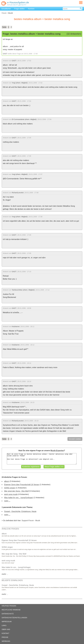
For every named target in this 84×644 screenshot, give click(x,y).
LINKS (4, 625)
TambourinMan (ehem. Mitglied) (23, 290)
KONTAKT (5, 633)
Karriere (31, 9)
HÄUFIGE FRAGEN (9, 606)
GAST (5, 54)
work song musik (11, 494)
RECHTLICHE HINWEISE (11, 610)
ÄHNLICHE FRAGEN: (10, 529)
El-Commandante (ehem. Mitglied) (24, 119)
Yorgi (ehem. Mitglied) (20, 83)
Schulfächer (6, 9)
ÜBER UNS (6, 629)
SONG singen (10, 488)
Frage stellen (20, 9)
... (5, 574)
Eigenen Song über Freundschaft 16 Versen (22, 485)
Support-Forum (28, 521)
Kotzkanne (16, 326)
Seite (4, 27)
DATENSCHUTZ (8, 614)
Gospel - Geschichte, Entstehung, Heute (20, 511)
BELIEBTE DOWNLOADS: (12, 580)
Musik (38, 521)
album (7, 481)
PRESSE (5, 637)
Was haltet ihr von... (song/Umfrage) (19, 498)
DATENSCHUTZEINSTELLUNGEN (14, 618)
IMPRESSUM (7, 622)
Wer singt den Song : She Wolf (16, 491)
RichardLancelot (18, 193)
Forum (4, 13)
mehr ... (7, 501)
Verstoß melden (75, 439)
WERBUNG (6, 641)
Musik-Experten (57, 451)
